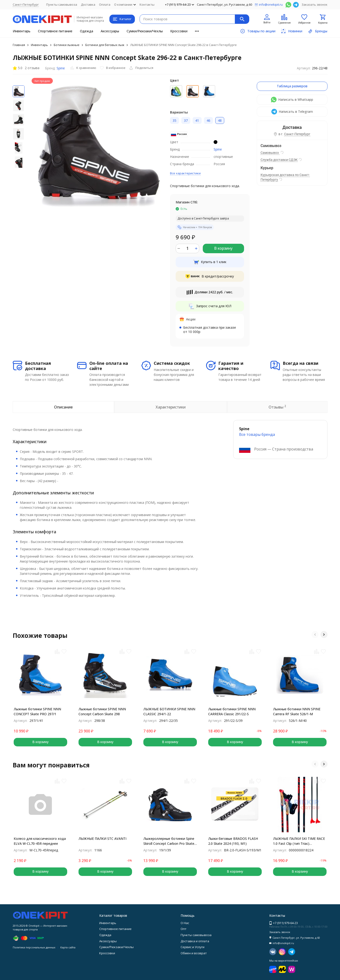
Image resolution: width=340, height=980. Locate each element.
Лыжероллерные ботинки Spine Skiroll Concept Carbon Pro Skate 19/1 (169, 841)
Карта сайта (68, 947)
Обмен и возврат (194, 953)
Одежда (87, 31)
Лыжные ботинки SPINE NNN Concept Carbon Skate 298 (102, 711)
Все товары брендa (257, 434)
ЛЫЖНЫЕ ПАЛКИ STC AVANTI (102, 839)
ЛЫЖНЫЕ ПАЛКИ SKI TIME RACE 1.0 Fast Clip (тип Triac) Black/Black (299, 841)
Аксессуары (110, 31)
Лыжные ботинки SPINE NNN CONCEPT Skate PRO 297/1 (37, 711)
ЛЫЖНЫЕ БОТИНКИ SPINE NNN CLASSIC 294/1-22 (169, 711)
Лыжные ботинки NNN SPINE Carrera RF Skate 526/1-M (297, 711)
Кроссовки (179, 31)
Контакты (147, 4)
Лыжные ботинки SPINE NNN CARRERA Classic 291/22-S (232, 711)
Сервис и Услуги (193, 947)
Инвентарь (22, 31)
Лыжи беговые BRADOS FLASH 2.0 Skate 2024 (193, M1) (233, 841)
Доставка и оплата (195, 941)
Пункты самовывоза (62, 4)
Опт (184, 929)
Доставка (88, 4)
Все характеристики (185, 173)
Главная (19, 45)
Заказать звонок (315, 4)
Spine (61, 68)
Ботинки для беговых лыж (105, 45)
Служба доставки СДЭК (279, 160)
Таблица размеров (292, 86)
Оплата (105, 4)
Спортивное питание (55, 31)
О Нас (185, 923)
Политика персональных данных (34, 947)
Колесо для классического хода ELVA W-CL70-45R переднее (40, 841)
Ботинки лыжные (67, 45)
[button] (315, 635)
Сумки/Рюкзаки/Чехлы (145, 31)
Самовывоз (270, 153)
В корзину (223, 248)
